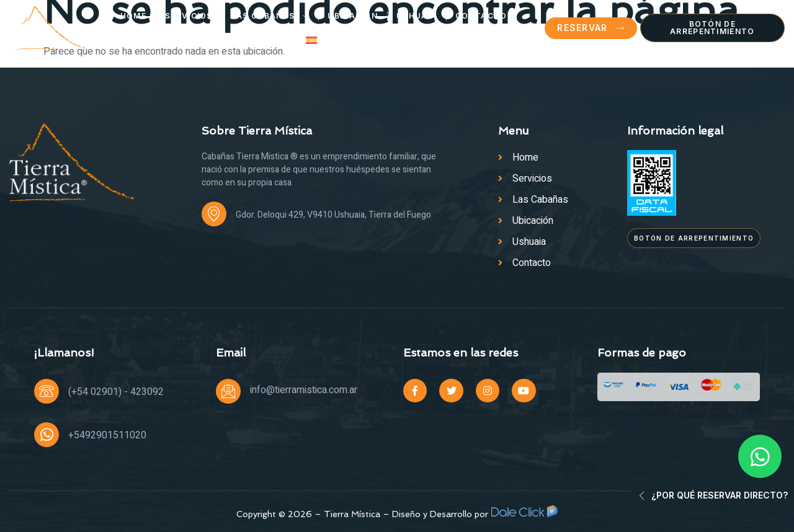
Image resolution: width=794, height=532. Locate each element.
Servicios (189, 16)
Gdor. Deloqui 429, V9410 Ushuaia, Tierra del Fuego (333, 215)
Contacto (481, 16)
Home (133, 16)
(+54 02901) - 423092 (116, 392)
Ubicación (353, 16)
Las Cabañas (270, 16)
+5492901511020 (107, 435)
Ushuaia (417, 16)
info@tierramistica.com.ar (304, 390)
